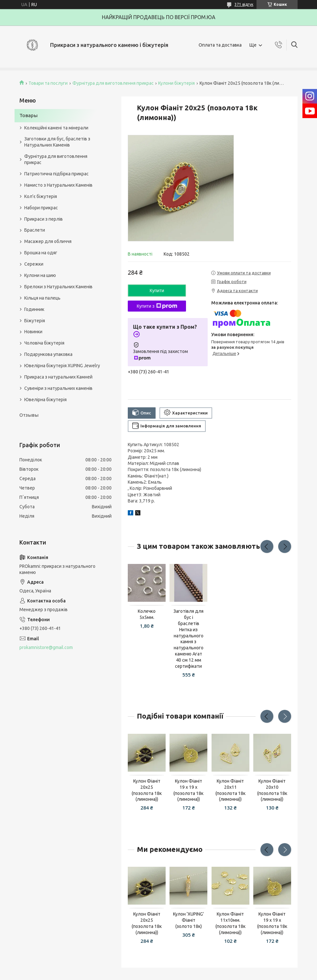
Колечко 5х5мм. (147, 614)
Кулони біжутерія (176, 83)
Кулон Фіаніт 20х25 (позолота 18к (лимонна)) (147, 790)
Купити (157, 291)
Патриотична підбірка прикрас (56, 174)
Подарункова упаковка (48, 354)
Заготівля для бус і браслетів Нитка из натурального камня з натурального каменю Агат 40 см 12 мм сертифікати (188, 639)
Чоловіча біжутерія (44, 343)
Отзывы (29, 415)
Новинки (33, 332)
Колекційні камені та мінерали (56, 128)
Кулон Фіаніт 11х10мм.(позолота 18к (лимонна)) (230, 923)
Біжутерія (35, 321)
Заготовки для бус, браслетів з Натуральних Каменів (57, 142)
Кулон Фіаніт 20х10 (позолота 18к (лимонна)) (272, 790)
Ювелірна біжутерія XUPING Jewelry (62, 366)
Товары (28, 115)
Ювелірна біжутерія (45, 400)
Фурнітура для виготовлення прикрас (113, 83)
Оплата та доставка (220, 45)
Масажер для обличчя (48, 241)
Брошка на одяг (41, 253)
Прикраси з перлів (44, 219)
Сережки (34, 264)
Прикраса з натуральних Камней (58, 377)
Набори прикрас (41, 208)
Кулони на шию (40, 275)
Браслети (35, 230)
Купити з (157, 306)
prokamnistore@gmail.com (46, 647)
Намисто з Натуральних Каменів (58, 185)
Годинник (34, 309)
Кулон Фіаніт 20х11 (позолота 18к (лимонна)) (230, 790)
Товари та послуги (48, 83)
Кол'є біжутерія (41, 196)
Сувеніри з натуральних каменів (58, 388)
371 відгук (244, 4)
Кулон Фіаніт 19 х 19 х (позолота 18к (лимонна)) (188, 790)
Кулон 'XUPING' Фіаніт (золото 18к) (188, 920)
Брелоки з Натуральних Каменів (58, 287)
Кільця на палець (42, 298)
